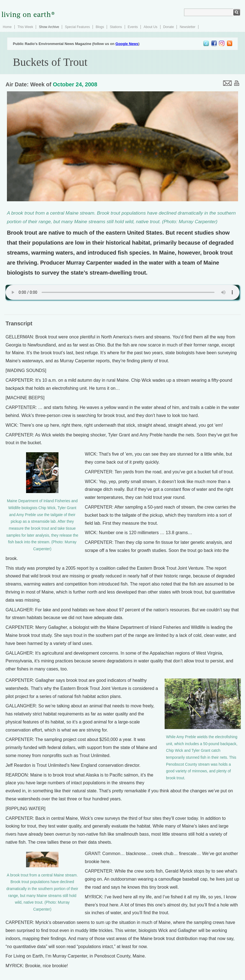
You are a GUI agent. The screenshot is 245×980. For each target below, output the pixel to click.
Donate (169, 27)
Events (133, 27)
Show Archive (49, 27)
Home (7, 27)
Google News (127, 44)
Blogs (100, 27)
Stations (116, 27)
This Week (25, 27)
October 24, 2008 (75, 84)
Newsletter (187, 27)
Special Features (77, 27)
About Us (150, 27)
